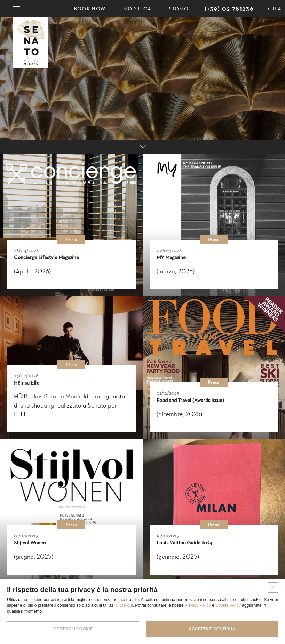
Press (71, 239)
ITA (277, 9)
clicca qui (124, 605)
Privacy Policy (198, 605)
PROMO (178, 9)
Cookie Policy (228, 605)
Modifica (137, 9)
